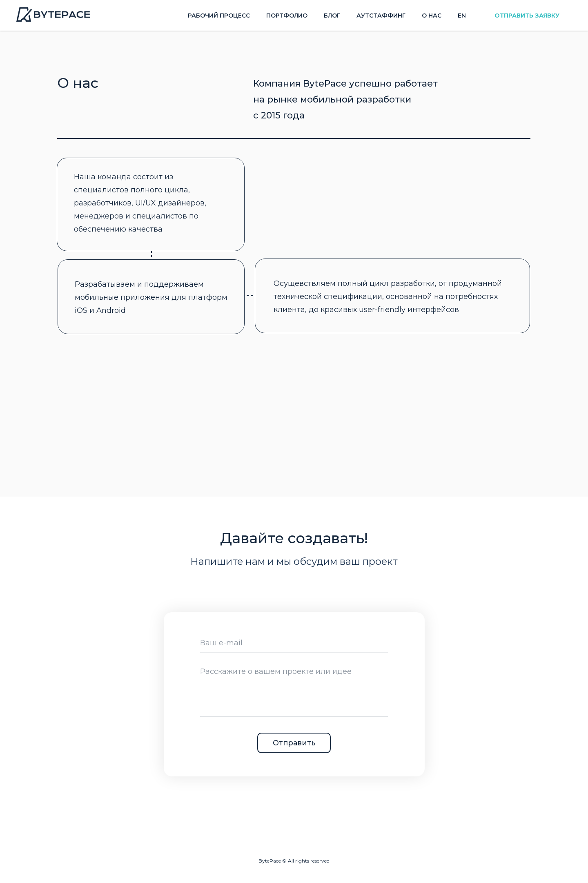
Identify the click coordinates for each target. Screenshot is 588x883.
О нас (432, 16)
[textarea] (294, 689)
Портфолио (287, 16)
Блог (332, 16)
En (462, 16)
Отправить (294, 743)
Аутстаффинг (381, 16)
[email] (294, 643)
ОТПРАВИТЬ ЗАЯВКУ (527, 16)
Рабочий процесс (219, 16)
